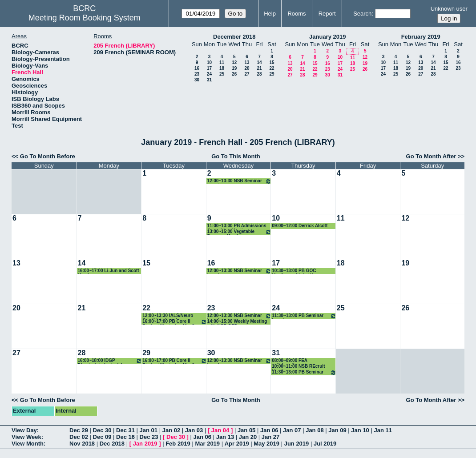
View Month (28, 444)
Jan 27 (270, 437)
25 (222, 74)
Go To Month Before (48, 156)
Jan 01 (149, 430)
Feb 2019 (178, 444)
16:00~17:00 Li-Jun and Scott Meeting (109, 271)
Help (270, 14)
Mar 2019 (207, 444)
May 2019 (266, 444)
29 (272, 74)
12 (234, 62)
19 (234, 68)
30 (197, 80)
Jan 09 (337, 430)
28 (259, 74)
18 (222, 68)
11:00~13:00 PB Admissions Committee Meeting (237, 226)
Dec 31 (125, 430)
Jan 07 (292, 430)
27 (247, 74)
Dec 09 (102, 437)
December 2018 (234, 37)
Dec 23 (149, 437)
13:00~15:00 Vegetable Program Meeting (240, 232)
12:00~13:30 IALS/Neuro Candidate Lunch (168, 316)
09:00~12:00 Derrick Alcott (300, 226)
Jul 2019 (325, 444)
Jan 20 (248, 437)
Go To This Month (236, 156)
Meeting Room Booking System (85, 18)
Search (362, 14)
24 (209, 74)
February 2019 (421, 37)
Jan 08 (315, 430)
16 (197, 68)
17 (209, 68)
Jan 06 (269, 430)
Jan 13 (225, 437)
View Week (26, 437)
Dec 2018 (112, 444)
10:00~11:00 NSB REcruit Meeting (298, 367)
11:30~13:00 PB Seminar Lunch (304, 316)
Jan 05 (246, 430)
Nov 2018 (82, 444)
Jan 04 (220, 430)
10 (209, 62)
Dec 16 (125, 437)
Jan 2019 (145, 444)
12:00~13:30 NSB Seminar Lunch (240, 181)
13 (247, 62)
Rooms (296, 14)
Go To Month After (431, 156)
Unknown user (449, 9)
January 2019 (327, 37)
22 (272, 68)
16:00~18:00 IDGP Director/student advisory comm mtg (110, 361)
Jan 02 (171, 430)
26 (234, 74)
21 (259, 68)
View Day (24, 430)
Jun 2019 (297, 444)
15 (272, 62)
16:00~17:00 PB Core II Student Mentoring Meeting (175, 322)
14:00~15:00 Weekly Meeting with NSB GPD (237, 322)
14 (259, 62)
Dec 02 (79, 437)
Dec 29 (79, 430)
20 (247, 68)
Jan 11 (383, 430)
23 (197, 74)
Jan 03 (194, 430)
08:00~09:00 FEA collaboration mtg (290, 361)
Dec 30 (102, 430)
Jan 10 (360, 430)
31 (209, 80)
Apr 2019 (237, 444)
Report (327, 14)
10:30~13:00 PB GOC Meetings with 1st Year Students (296, 271)
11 (222, 62)
